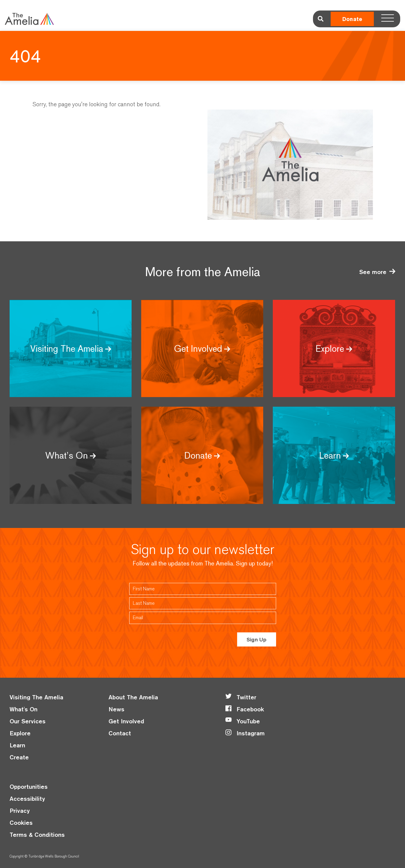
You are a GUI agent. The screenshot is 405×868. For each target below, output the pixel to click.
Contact (120, 733)
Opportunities (29, 787)
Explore (20, 733)
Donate (352, 19)
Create (19, 757)
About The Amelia (133, 697)
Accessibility (27, 799)
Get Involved (126, 721)
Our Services (28, 721)
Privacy (20, 811)
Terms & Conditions (37, 835)
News (116, 709)
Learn (17, 745)
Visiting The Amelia (36, 697)
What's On (24, 709)
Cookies (21, 823)
